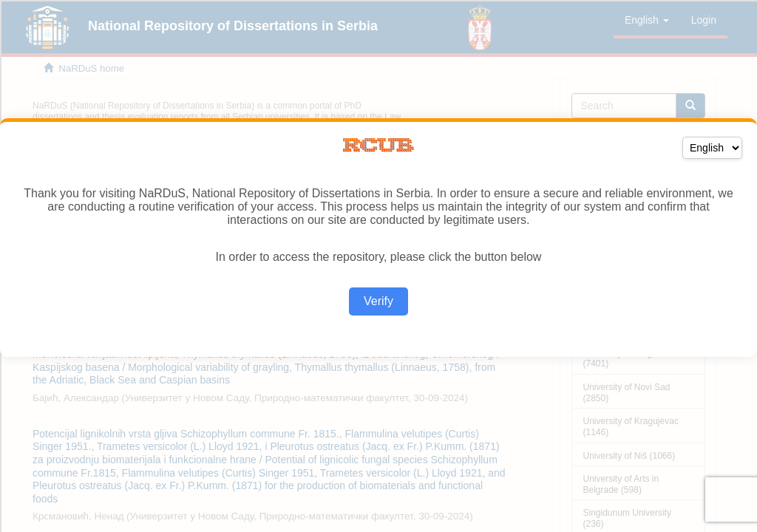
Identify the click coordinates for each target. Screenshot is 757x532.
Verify (378, 301)
